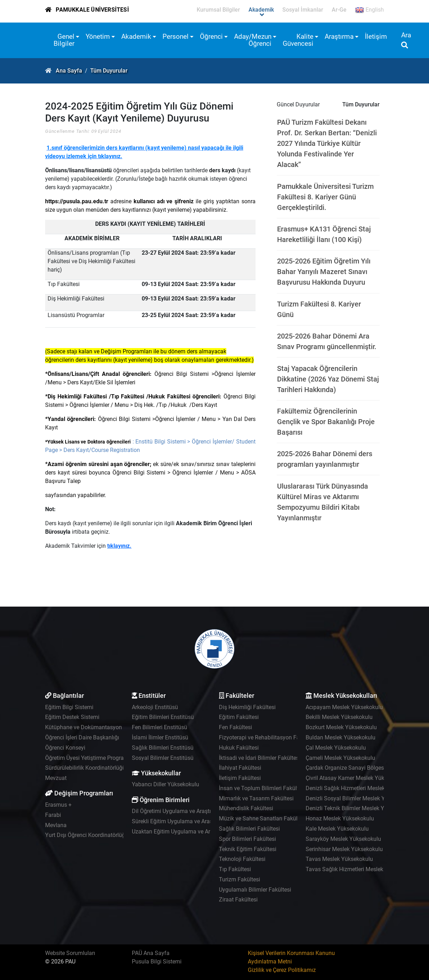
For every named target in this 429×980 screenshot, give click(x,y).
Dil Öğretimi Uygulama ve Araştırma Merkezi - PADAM (198, 811)
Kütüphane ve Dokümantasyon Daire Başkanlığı (105, 727)
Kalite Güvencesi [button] (298, 40)
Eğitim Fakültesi (239, 717)
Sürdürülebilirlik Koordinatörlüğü (85, 768)
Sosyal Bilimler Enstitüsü (163, 758)
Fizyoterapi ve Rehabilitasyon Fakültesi (267, 737)
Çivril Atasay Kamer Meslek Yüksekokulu (356, 778)
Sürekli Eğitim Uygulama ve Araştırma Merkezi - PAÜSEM (202, 821)
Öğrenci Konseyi (65, 748)
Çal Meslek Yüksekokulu (336, 748)
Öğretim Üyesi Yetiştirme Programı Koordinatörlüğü (108, 758)
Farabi (53, 815)
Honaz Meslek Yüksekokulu (340, 818)
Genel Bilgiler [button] (64, 40)
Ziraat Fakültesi (238, 900)
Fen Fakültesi (235, 727)
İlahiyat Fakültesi (240, 768)
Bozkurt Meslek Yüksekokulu (341, 727)
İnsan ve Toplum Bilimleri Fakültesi (262, 788)
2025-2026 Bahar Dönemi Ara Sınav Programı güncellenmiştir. (327, 341)
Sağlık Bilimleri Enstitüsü (163, 748)
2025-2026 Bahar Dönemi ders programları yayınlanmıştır (325, 459)
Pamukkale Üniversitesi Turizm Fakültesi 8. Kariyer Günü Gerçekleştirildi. (325, 197)
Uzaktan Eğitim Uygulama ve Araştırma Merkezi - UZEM (201, 832)
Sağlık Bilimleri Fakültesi (249, 829)
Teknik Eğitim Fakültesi (248, 849)
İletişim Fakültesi (240, 778)
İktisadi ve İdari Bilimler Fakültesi (260, 758)
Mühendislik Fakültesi (246, 808)
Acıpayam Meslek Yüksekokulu (344, 707)
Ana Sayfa (69, 71)
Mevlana (56, 825)
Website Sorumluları (70, 953)
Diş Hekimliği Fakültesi (247, 707)
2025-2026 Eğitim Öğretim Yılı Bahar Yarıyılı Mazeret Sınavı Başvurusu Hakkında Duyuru (324, 272)
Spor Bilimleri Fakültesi (247, 839)
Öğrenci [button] (211, 36)
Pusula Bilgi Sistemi (157, 962)
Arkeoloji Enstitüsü (155, 707)
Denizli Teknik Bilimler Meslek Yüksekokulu (359, 808)
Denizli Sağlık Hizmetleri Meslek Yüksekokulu (362, 788)
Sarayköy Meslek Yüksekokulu (343, 839)
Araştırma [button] (339, 36)
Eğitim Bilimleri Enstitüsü (163, 717)
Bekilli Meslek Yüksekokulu (339, 717)
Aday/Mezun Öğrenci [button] (253, 40)
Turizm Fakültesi (240, 879)
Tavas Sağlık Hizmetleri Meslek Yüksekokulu (361, 869)
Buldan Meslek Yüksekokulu (341, 737)
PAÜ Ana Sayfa (151, 953)
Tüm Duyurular (109, 71)
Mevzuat (56, 778)
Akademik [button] (136, 36)
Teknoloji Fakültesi (242, 859)
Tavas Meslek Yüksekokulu (339, 859)
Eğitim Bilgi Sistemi (69, 707)
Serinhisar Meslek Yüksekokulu (344, 849)
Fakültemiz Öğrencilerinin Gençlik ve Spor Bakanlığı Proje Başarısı (326, 422)
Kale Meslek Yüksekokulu (337, 829)
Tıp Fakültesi (235, 869)
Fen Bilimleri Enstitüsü (160, 727)
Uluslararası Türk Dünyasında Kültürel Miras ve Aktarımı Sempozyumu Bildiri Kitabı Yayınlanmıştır (323, 502)
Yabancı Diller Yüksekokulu (166, 784)
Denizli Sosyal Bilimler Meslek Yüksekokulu (359, 798)
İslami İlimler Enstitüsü (160, 737)
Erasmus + (58, 805)
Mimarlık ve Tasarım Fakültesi (256, 798)
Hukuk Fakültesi (239, 748)
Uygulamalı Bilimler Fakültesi (255, 890)
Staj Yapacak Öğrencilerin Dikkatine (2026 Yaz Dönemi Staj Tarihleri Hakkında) (328, 379)
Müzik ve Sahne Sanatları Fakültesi (263, 818)
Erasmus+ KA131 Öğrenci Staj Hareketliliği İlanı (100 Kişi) (324, 234)
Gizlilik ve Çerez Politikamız (282, 970)
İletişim (376, 36)
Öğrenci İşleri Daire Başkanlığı (82, 737)
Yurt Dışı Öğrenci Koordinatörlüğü (87, 835)
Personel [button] (176, 36)
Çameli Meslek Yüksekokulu (340, 758)
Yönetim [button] (98, 36)
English (369, 10)
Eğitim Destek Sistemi (72, 717)
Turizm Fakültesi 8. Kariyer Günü (319, 309)
